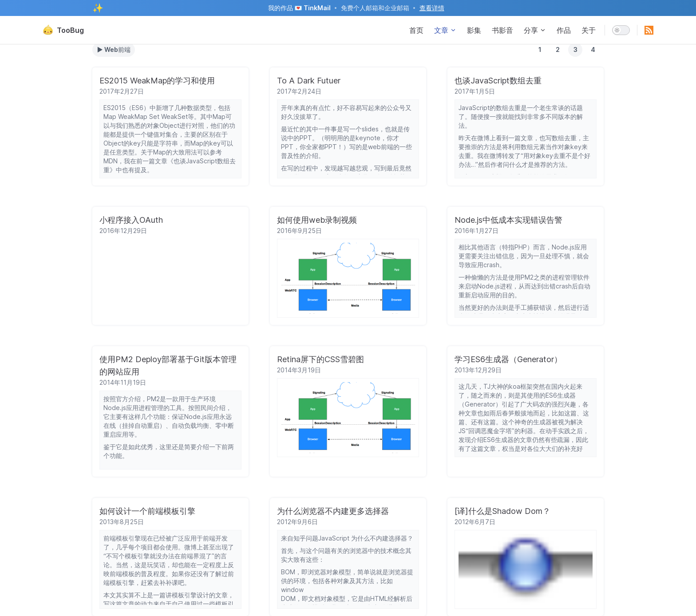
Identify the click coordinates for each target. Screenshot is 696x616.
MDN (111, 161)
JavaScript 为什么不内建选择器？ (366, 538)
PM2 (527, 277)
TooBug (63, 30)
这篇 (570, 413)
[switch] (621, 30)
